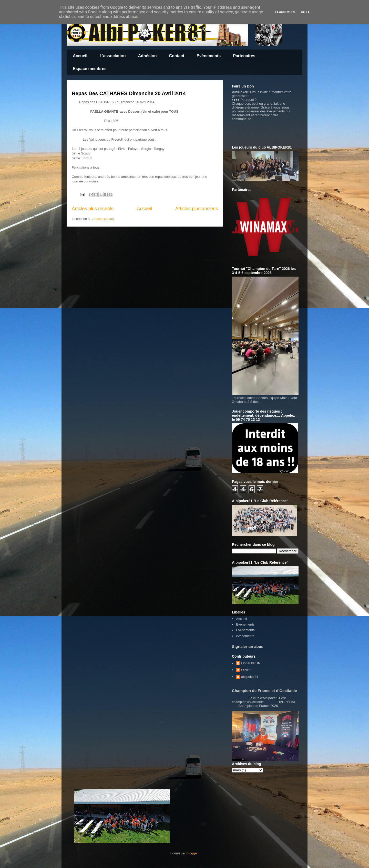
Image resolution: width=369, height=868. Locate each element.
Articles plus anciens (197, 209)
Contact (177, 56)
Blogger (192, 853)
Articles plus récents (93, 209)
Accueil (80, 56)
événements (245, 636)
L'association (113, 56)
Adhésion (147, 56)
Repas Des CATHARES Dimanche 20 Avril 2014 (129, 93)
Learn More (285, 12)
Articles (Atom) (103, 219)
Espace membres (90, 69)
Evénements (245, 630)
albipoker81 (250, 677)
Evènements (209, 56)
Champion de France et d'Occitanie (264, 691)
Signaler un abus (248, 646)
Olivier (246, 670)
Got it (306, 12)
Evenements (245, 624)
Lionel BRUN (251, 663)
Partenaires (244, 56)
